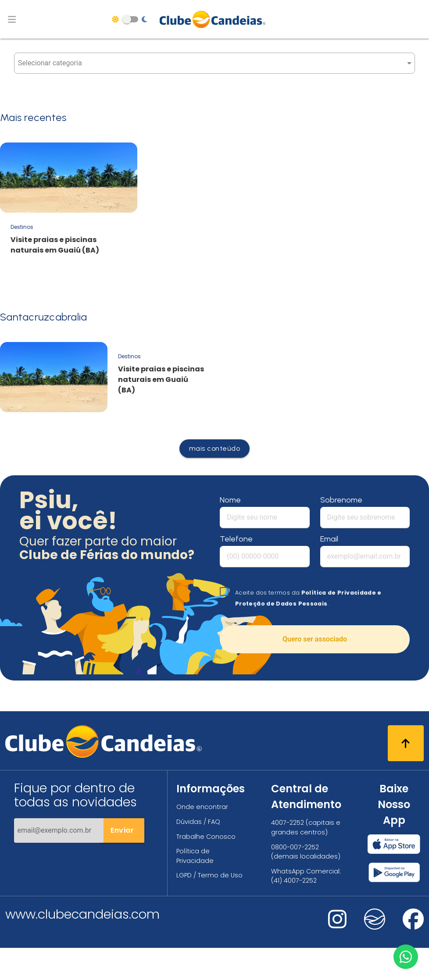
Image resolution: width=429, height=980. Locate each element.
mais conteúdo (215, 448)
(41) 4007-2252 (294, 880)
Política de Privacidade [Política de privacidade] (195, 856)
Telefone (236, 539)
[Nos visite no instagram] (337, 925)
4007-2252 (288, 823)
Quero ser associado (315, 639)
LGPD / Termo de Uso (209, 875)
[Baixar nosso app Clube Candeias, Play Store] (394, 872)
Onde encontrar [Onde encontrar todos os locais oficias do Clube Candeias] (202, 807)
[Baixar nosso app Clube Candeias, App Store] (394, 844)
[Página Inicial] (215, 19)
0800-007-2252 (295, 847)
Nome (230, 500)
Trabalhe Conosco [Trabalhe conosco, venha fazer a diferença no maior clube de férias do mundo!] (206, 837)
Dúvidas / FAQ (198, 822)
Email (329, 539)
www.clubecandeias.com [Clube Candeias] (82, 914)
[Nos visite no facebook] (413, 925)
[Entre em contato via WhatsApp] (406, 957)
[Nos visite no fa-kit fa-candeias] (375, 928)
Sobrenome (341, 500)
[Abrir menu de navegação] (12, 19)
